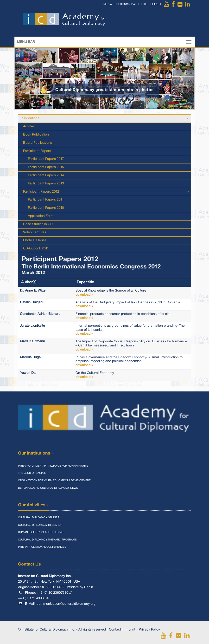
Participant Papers (37, 151)
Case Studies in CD (38, 224)
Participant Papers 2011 (46, 200)
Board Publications (38, 143)
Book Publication (36, 135)
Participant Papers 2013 (46, 184)
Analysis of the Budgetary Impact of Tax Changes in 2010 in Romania (132, 305)
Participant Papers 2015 (46, 167)
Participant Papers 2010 (46, 208)
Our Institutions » (36, 453)
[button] (28, 79)
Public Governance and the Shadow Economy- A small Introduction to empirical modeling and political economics (132, 362)
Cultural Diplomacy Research (40, 525)
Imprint (130, 630)
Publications (30, 118)
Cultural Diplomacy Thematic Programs (47, 540)
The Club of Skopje (32, 473)
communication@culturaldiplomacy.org (66, 604)
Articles (29, 127)
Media (108, 4)
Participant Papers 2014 (46, 175)
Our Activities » (33, 505)
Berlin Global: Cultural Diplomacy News (48, 488)
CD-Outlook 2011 (36, 249)
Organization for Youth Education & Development (54, 481)
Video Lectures (35, 232)
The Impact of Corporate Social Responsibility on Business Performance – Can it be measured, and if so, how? (132, 346)
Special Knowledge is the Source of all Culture (132, 293)
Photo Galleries (35, 240)
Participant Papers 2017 (46, 159)
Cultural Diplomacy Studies (39, 518)
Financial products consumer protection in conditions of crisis (132, 316)
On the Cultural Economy (132, 375)
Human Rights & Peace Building (41, 532)
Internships (150, 4)
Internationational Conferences (42, 547)
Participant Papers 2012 (41, 192)
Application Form (41, 216)
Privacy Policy (149, 630)
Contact (115, 630)
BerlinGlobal (126, 4)
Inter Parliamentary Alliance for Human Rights (53, 466)
